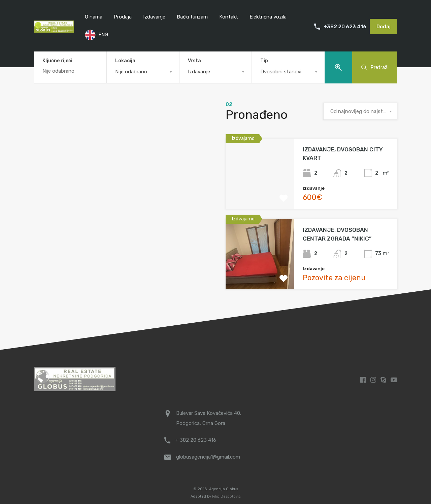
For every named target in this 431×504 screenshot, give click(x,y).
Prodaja (123, 17)
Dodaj (384, 27)
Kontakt (229, 17)
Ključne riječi (57, 61)
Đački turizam (192, 17)
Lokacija (125, 61)
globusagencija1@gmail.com (208, 457)
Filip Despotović (226, 496)
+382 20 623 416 (345, 27)
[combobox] (143, 72)
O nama (94, 17)
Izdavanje (154, 17)
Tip (264, 61)
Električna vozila (268, 17)
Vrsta (194, 61)
